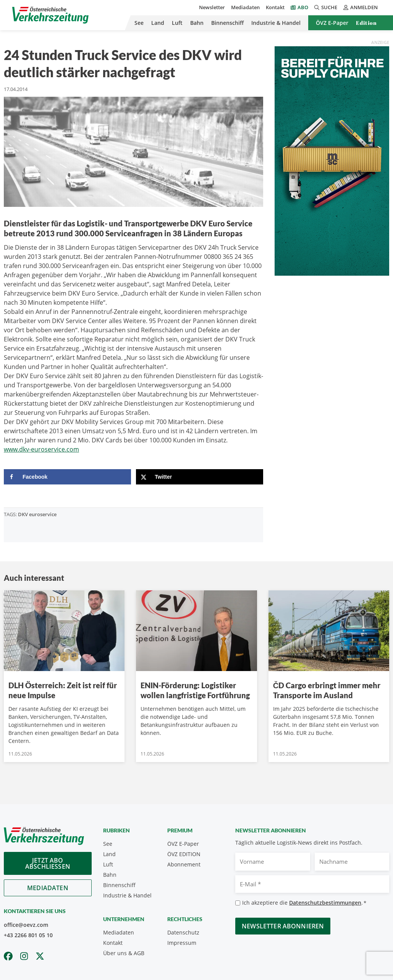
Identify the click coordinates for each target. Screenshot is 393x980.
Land (158, 23)
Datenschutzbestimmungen (325, 903)
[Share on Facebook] (67, 477)
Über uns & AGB (124, 953)
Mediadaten (245, 7)
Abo (303, 7)
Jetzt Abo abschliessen (48, 863)
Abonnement (184, 864)
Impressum (182, 943)
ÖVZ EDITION (184, 854)
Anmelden (361, 7)
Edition (366, 23)
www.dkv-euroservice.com (41, 449)
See (139, 23)
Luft (177, 23)
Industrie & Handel (276, 23)
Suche (326, 7)
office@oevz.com (26, 925)
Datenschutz (183, 932)
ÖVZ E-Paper (332, 23)
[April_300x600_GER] (332, 160)
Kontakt (275, 7)
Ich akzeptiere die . (304, 903)
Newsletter (212, 7)
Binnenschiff (227, 23)
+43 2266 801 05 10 (28, 935)
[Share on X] (200, 477)
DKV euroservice (37, 514)
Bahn (197, 23)
